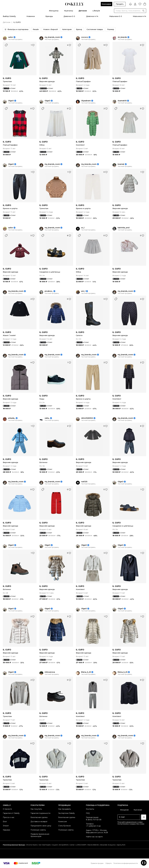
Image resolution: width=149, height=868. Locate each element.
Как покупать (36, 809)
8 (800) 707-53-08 (94, 820)
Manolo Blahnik (93, 845)
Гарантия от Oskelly (11, 813)
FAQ (88, 813)
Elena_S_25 (86, 672)
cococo (85, 37)
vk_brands (122, 37)
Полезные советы (38, 830)
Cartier (72, 845)
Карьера (6, 830)
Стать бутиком (64, 826)
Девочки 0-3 (69, 16)
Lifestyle (96, 11)
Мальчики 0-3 (116, 16)
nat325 (84, 482)
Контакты (90, 809)
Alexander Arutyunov (108, 845)
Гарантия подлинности (40, 813)
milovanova (50, 672)
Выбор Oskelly (9, 16)
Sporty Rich (121, 845)
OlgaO (11, 101)
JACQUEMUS (63, 845)
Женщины (54, 11)
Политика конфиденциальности (126, 863)
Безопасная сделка (39, 817)
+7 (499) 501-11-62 (93, 826)
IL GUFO (7, 78)
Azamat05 (122, 101)
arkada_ (12, 418)
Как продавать (65, 809)
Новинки (31, 16)
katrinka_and (124, 228)
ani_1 (83, 291)
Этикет (6, 826)
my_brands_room (52, 37)
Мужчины (69, 11)
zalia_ (47, 418)
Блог (5, 822)
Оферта (108, 863)
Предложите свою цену (41, 826)
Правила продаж (97, 863)
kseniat (121, 164)
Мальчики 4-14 (139, 16)
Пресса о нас (9, 817)
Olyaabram (86, 101)
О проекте (7, 809)
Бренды (49, 16)
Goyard (55, 845)
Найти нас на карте (94, 837)
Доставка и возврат (39, 822)
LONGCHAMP (81, 845)
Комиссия (63, 822)
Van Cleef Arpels (45, 845)
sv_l (83, 228)
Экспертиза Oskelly (67, 813)
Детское (83, 11)
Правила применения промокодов (40, 835)
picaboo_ (49, 291)
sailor (11, 37)
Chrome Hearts (32, 845)
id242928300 (87, 418)
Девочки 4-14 (92, 16)
